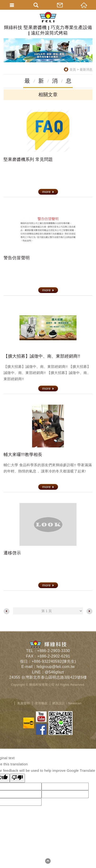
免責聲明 (23, 703)
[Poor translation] (17, 778)
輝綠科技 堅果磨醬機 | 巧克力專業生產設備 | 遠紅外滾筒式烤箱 (48, 24)
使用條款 (41, 703)
